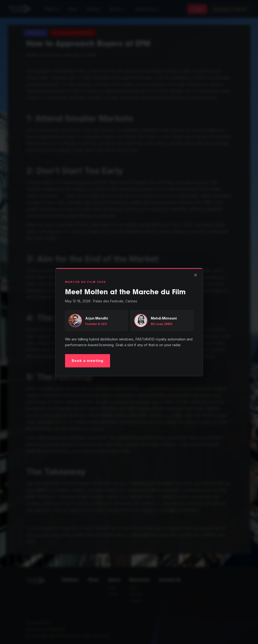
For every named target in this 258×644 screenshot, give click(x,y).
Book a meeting (88, 361)
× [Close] (195, 275)
